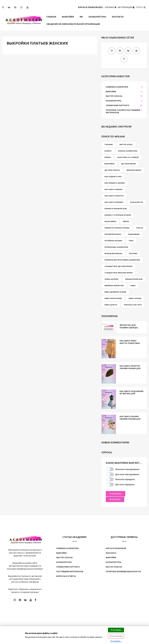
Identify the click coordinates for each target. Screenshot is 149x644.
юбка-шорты (111, 305)
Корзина (111, 7)
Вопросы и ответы (66, 576)
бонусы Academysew (128, 151)
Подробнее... (116, 641)
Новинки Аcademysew (67, 548)
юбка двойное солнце (115, 292)
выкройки (109, 164)
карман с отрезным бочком (118, 215)
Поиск (141, 7)
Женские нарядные (125, 480)
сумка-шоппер (111, 279)
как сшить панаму (113, 189)
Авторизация (126, 7)
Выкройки (68, 17)
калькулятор (136, 202)
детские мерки (128, 164)
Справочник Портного (117, 105)
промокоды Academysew (116, 247)
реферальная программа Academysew (122, 260)
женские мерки (134, 170)
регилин (133, 254)
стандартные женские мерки (119, 273)
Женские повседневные (127, 469)
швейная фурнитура (114, 286)
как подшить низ (113, 177)
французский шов (134, 279)
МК (81, 17)
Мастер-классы (114, 96)
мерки (126, 221)
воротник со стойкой (128, 157)
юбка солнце (135, 298)
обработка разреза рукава (117, 228)
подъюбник (134, 234)
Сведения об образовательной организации (73, 24)
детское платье (112, 170)
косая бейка (110, 221)
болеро (108, 151)
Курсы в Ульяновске (91, 7)
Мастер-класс (126, 145)
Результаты (115, 499)
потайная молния (113, 241)
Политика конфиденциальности (123, 572)
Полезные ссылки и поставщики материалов (123, 111)
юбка (133, 286)
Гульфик (109, 145)
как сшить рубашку (114, 202)
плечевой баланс (113, 234)
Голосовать (116, 494)
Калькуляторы (97, 17)
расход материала (113, 254)
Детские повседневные (127, 474)
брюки (108, 157)
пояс (131, 241)
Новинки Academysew (117, 87)
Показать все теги (133, 305)
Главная (51, 17)
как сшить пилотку (114, 196)
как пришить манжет (115, 183)
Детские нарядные (125, 484)
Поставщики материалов (70, 572)
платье (140, 228)
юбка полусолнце (113, 298)
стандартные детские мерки (118, 266)
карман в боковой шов (116, 209)
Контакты (118, 17)
